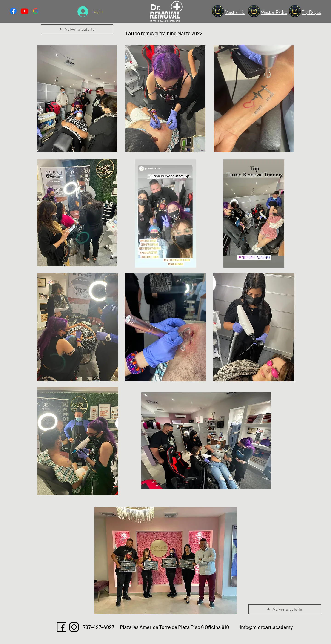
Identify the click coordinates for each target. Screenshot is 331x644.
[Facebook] (13, 11)
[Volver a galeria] (77, 29)
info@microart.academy (266, 627)
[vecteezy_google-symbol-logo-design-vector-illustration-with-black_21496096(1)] (36, 11)
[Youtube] (24, 11)
